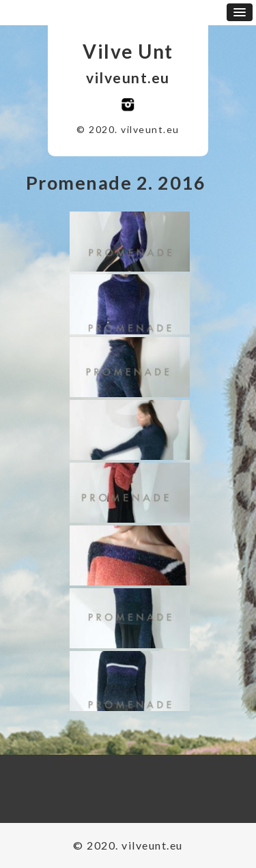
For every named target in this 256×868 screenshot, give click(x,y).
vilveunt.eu (128, 77)
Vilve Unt (128, 51)
